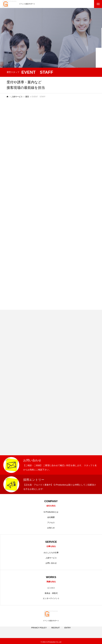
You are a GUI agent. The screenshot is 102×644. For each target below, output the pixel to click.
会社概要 (51, 518)
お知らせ (51, 528)
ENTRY (68, 632)
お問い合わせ (51, 564)
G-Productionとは (51, 512)
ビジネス (51, 589)
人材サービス (51, 558)
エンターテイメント (51, 599)
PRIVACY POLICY (39, 632)
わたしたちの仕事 (51, 553)
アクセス (51, 523)
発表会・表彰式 (51, 594)
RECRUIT (56, 632)
